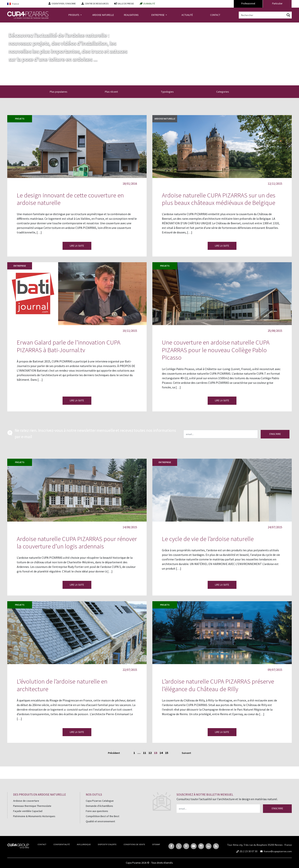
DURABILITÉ (149, 4)
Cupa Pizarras (133, 863)
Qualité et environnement (100, 821)
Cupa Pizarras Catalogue (100, 801)
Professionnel (248, 4)
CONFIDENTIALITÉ (62, 844)
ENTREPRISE (158, 15)
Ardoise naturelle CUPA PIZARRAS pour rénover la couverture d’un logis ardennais (77, 543)
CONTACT (215, 15)
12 (150, 753)
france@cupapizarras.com (278, 851)
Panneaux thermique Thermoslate (32, 806)
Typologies (170, 92)
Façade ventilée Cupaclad (28, 811)
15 (167, 753)
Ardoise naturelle (165, 119)
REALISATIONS (131, 15)
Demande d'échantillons (99, 806)
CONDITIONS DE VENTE (134, 844)
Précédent (114, 753)
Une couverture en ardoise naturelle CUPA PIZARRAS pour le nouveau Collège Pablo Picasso (216, 350)
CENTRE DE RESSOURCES (97, 4)
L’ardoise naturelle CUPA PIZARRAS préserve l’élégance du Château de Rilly (218, 685)
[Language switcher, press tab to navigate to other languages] (25, 4)
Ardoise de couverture (26, 801)
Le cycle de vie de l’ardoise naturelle (208, 539)
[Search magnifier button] (288, 15)
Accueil (12, 25)
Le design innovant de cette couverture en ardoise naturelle (70, 199)
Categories (225, 92)
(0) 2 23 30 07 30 (249, 851)
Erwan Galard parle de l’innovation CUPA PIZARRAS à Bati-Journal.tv (69, 346)
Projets (20, 119)
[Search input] (262, 15)
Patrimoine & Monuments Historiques (34, 816)
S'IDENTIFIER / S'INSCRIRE (64, 4)
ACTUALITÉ (187, 15)
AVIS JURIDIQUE (84, 844)
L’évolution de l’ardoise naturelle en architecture (62, 685)
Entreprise (20, 266)
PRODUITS (74, 15)
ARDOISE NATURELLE (103, 15)
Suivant (186, 753)
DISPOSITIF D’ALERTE (107, 844)
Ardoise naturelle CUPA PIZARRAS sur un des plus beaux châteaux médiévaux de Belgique (219, 199)
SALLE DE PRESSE (126, 4)
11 (145, 753)
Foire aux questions (97, 811)
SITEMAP (156, 844)
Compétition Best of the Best (102, 816)
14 (161, 753)
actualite (25, 25)
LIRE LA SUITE (77, 246)
